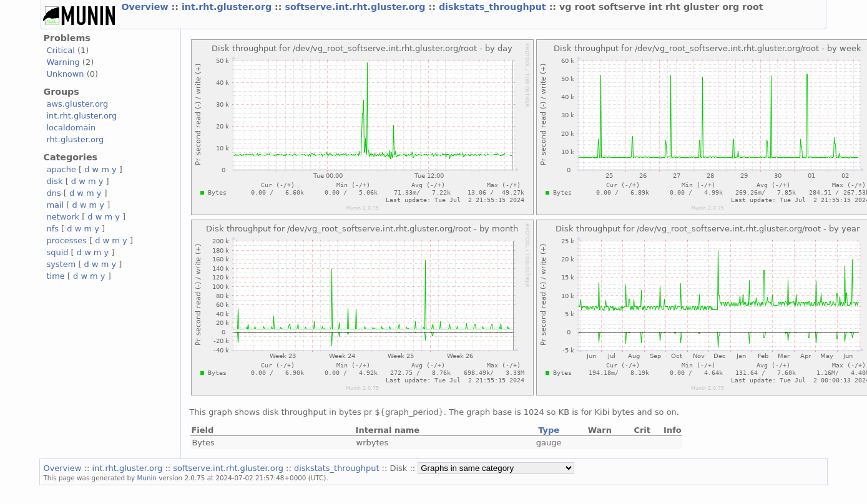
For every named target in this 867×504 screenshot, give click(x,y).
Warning (63, 62)
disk (54, 181)
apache (61, 169)
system (61, 264)
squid (57, 252)
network (63, 217)
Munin (147, 478)
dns (53, 193)
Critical (60, 50)
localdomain (71, 128)
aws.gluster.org (77, 104)
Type (549, 430)
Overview (146, 7)
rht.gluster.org (75, 139)
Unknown (65, 74)
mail (55, 205)
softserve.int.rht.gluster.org (356, 7)
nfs (52, 229)
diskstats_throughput (494, 7)
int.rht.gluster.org (228, 7)
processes (66, 240)
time (55, 276)
